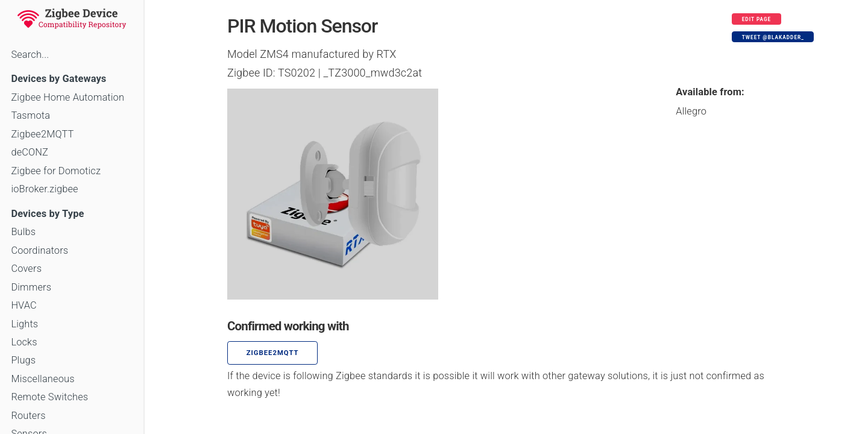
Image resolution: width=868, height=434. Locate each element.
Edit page (757, 19)
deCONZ (30, 152)
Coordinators (39, 250)
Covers (26, 269)
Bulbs (23, 232)
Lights (24, 324)
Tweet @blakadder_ (773, 37)
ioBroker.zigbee (44, 189)
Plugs (23, 360)
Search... (30, 55)
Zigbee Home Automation (68, 97)
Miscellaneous (42, 379)
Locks (24, 342)
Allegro (691, 111)
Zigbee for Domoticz (56, 171)
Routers (28, 416)
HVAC (24, 305)
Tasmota (30, 115)
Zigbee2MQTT (42, 134)
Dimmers (31, 287)
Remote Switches (49, 397)
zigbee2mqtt (273, 353)
